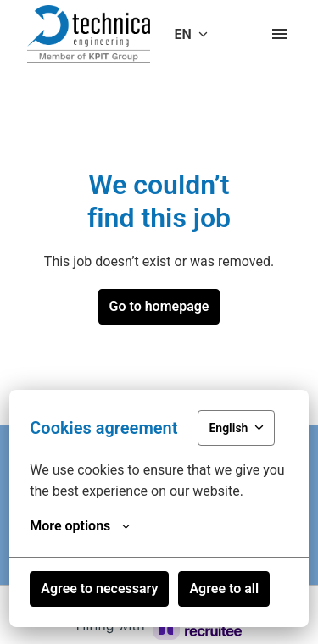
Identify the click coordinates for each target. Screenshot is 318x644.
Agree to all (224, 588)
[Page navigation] (280, 34)
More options (80, 526)
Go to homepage (159, 306)
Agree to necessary (99, 588)
